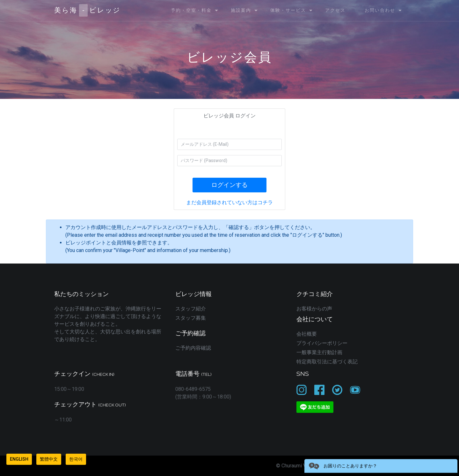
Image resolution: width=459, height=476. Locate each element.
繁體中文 (49, 459)
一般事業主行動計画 (319, 352)
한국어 (76, 459)
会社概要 (307, 334)
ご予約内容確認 (193, 348)
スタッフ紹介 (191, 309)
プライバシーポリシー (322, 343)
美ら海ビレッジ (87, 10)
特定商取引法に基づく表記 (327, 362)
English (19, 459)
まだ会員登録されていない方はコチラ (229, 202)
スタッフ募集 (191, 318)
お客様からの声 (314, 309)
